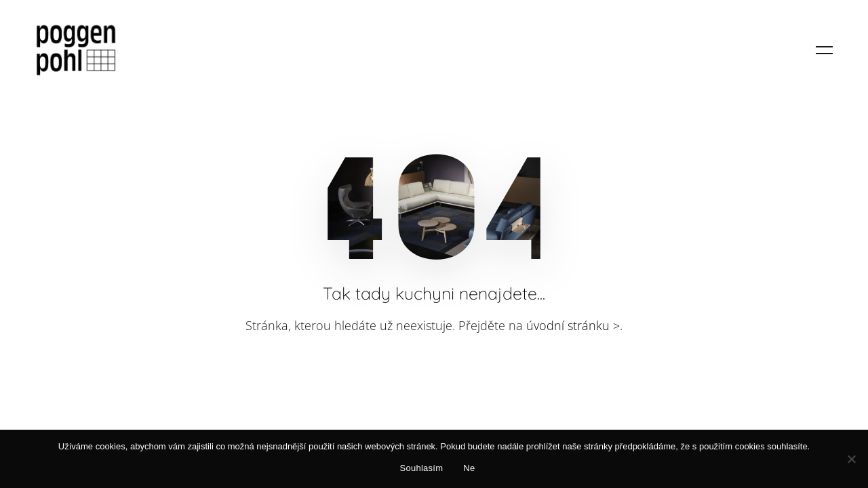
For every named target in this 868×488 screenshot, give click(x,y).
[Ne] (851, 459)
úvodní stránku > (573, 325)
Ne (469, 468)
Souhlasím (422, 468)
